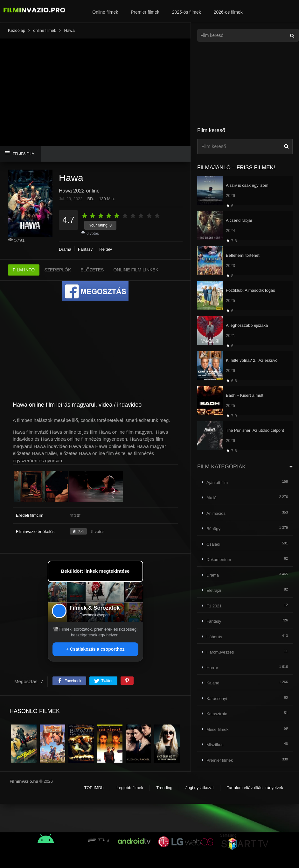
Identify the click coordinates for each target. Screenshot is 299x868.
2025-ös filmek (187, 12)
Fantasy (85, 249)
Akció (212, 498)
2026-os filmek (228, 12)
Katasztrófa (217, 714)
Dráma (65, 249)
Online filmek (105, 12)
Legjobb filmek (130, 788)
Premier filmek (145, 12)
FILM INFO (24, 270)
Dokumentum (219, 560)
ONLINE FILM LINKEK (136, 270)
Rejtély (106, 249)
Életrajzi (214, 590)
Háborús (214, 637)
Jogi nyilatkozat (200, 788)
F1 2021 (214, 606)
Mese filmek (217, 729)
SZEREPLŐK (58, 270)
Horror (212, 668)
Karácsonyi (217, 699)
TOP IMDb (94, 788)
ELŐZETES (92, 270)
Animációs (216, 513)
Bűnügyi (214, 529)
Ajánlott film (217, 483)
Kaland (213, 683)
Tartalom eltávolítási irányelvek (255, 788)
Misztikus (215, 745)
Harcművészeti (220, 652)
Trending (164, 788)
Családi (213, 544)
